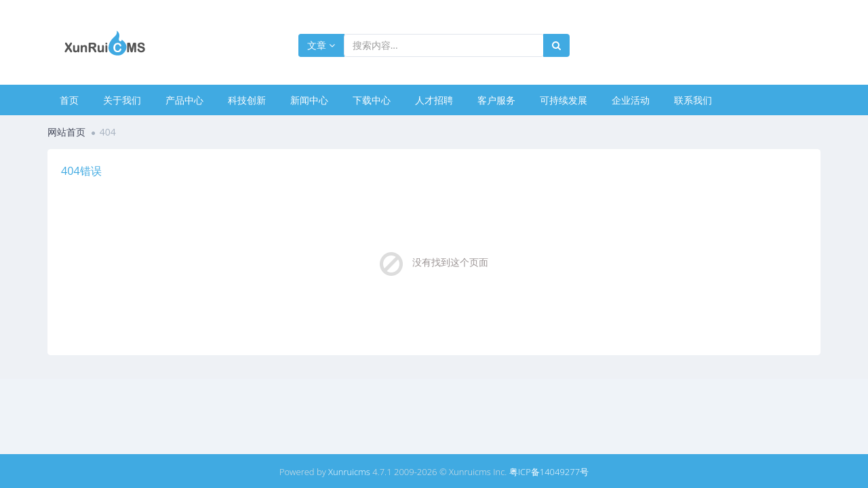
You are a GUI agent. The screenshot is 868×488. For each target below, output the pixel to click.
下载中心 (372, 100)
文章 (321, 45)
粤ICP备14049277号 (549, 472)
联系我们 (693, 100)
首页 (69, 100)
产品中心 (184, 100)
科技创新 (247, 100)
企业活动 (631, 100)
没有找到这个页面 (450, 262)
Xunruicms (349, 472)
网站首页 (66, 132)
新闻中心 (309, 100)
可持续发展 (564, 100)
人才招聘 (434, 100)
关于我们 (122, 100)
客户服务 (496, 100)
